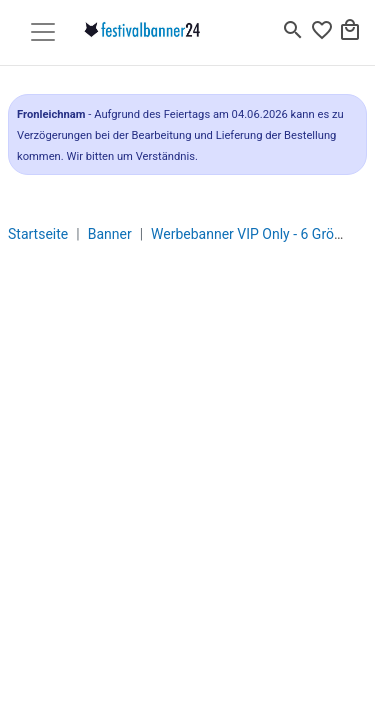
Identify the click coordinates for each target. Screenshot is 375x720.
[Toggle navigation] (43, 32)
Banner (110, 234)
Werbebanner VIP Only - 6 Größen (254, 234)
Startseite (38, 234)
